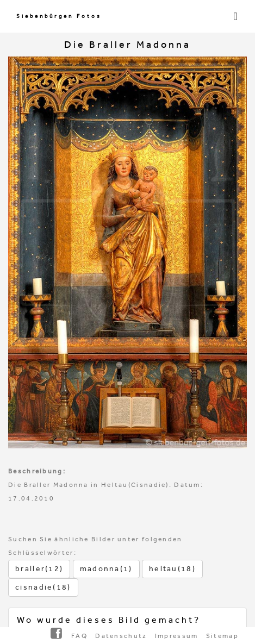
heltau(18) (172, 569)
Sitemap (222, 636)
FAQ (79, 636)
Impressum (177, 636)
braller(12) (39, 569)
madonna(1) (106, 569)
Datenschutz (121, 636)
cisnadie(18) (43, 587)
